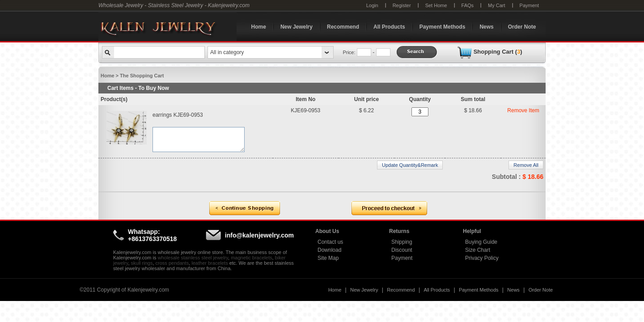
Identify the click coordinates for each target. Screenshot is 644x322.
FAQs (468, 5)
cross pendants (172, 263)
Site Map (328, 258)
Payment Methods (443, 27)
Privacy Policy (482, 258)
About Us (327, 231)
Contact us (330, 242)
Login (372, 5)
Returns (399, 231)
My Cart (497, 5)
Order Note (522, 27)
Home (259, 27)
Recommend (343, 27)
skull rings (142, 263)
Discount (402, 250)
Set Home (436, 5)
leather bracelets (210, 263)
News (486, 27)
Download (329, 250)
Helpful (472, 231)
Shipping (402, 242)
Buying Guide (481, 242)
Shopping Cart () (498, 52)
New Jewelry (297, 27)
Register (402, 5)
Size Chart (478, 250)
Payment (529, 5)
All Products (389, 27)
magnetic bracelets (251, 258)
